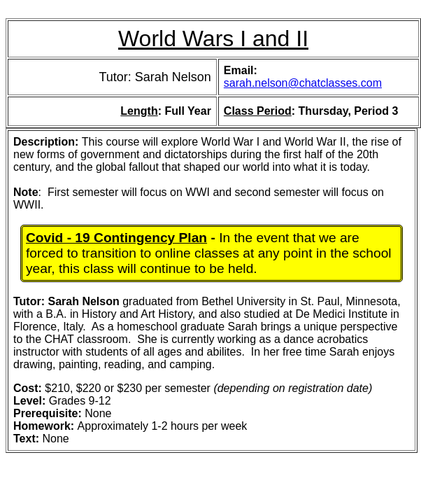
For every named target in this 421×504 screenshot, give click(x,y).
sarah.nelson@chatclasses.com (303, 83)
